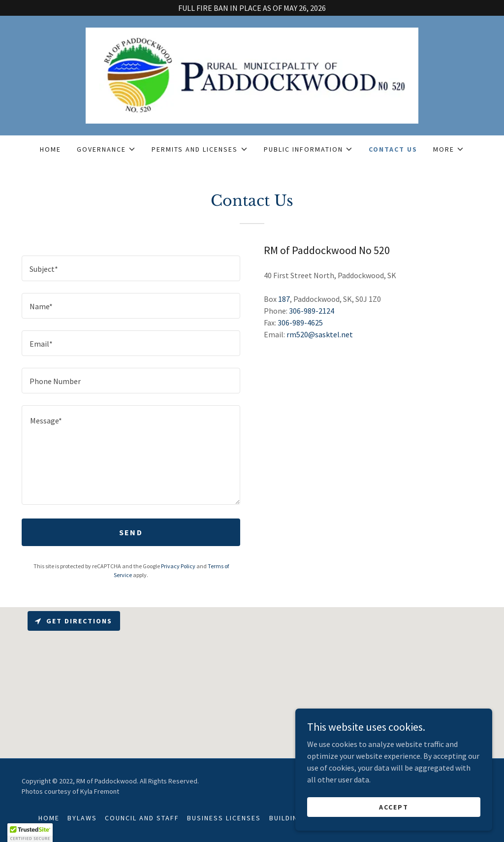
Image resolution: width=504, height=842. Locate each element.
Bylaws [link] (82, 818)
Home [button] (49, 818)
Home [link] (50, 149)
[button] (106, 149)
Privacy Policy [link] (178, 566)
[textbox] (131, 268)
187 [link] (284, 299)
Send (131, 532)
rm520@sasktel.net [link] (320, 334)
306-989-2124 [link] (312, 311)
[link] (252, 74)
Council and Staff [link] (142, 818)
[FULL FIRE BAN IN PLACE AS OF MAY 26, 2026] (252, 8)
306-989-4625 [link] (300, 323)
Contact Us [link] (393, 149)
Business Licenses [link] (224, 818)
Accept (394, 820)
